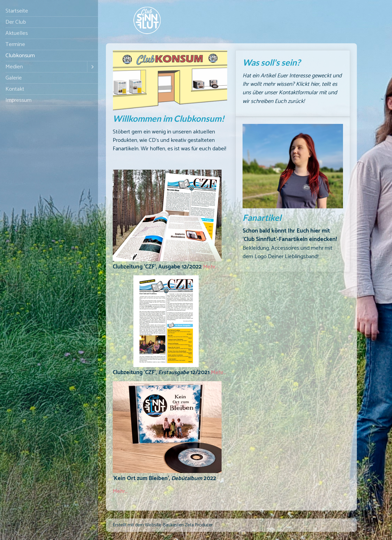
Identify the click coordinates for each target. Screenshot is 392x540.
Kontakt (15, 89)
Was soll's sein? (293, 83)
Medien (14, 67)
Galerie (14, 78)
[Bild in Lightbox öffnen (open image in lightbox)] (167, 216)
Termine (15, 44)
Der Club (16, 22)
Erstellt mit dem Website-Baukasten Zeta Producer (163, 525)
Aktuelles (17, 33)
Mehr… (211, 267)
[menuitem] (49, 11)
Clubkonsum (20, 56)
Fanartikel (293, 194)
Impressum (19, 100)
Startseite (17, 11)
